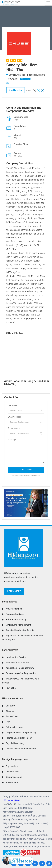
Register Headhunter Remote (20, 630)
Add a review (16, 90)
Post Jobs (11, 688)
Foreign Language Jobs (15, 759)
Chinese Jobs (12, 772)
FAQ (8, 722)
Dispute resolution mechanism (21, 749)
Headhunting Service (16, 657)
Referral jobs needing (16, 619)
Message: (12, 440)
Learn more (14, 591)
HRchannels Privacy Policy (19, 738)
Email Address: (14, 417)
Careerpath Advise (15, 614)
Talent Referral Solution (17, 663)
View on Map (25, 79)
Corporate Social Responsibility (21, 733)
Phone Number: (14, 428)
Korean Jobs (12, 782)
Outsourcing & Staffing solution (21, 673)
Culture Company (14, 727)
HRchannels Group (12, 698)
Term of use (12, 716)
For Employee (10, 602)
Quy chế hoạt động (15, 743)
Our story (10, 706)
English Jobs (12, 766)
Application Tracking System (20, 668)
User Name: (13, 405)
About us (10, 711)
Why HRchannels (14, 609)
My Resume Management (18, 625)
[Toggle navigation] (48, 3)
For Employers (10, 650)
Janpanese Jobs (14, 777)
